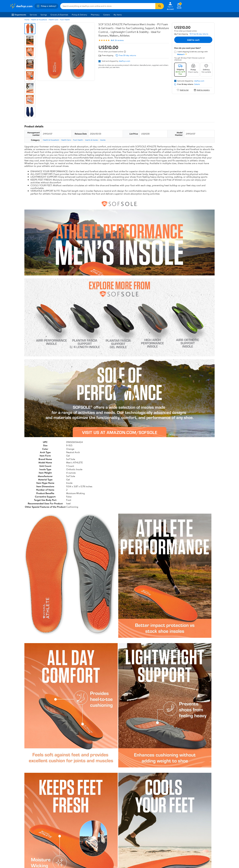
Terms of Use (150, 813)
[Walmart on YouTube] (202, 828)
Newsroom (14, 822)
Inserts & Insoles (91, 140)
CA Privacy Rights (152, 822)
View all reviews (35, 761)
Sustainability (15, 830)
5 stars (61, 739)
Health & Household (39, 20)
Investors (14, 826)
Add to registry (202, 90)
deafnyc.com (125, 61)
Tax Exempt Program (108, 834)
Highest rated (59, 771)
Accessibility (105, 826)
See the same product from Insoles (199, 621)
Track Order (135, 799)
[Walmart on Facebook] (191, 828)
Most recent (41, 771)
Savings (44, 15)
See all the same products (203, 698)
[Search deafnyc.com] (108, 6)
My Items (118, 15)
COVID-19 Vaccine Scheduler (112, 813)
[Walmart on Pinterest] (207, 828)
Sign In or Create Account (91, 799)
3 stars (61, 746)
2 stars (61, 750)
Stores (57, 818)
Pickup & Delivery (79, 15)
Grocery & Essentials (59, 15)
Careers (107, 15)
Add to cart (193, 40)
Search (209, 771)
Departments (19, 15)
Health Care (53, 20)
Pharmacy (95, 15)
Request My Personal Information (159, 826)
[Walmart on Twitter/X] (196, 828)
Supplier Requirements (20, 834)
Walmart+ (59, 826)
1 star (62, 753)
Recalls (103, 822)
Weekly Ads (154, 799)
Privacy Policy (150, 818)
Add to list (183, 90)
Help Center (116, 799)
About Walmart (16, 813)
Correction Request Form (40, 718)
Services (33, 15)
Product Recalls (106, 830)
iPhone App (194, 813)
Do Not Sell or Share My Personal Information (164, 830)
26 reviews (119, 40)
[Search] (160, 6)
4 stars (61, 743)
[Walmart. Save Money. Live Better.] (21, 6)
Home (27, 20)
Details (197, 84)
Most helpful (77, 771)
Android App (195, 818)
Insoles (103, 140)
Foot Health (65, 20)
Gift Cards (59, 830)
